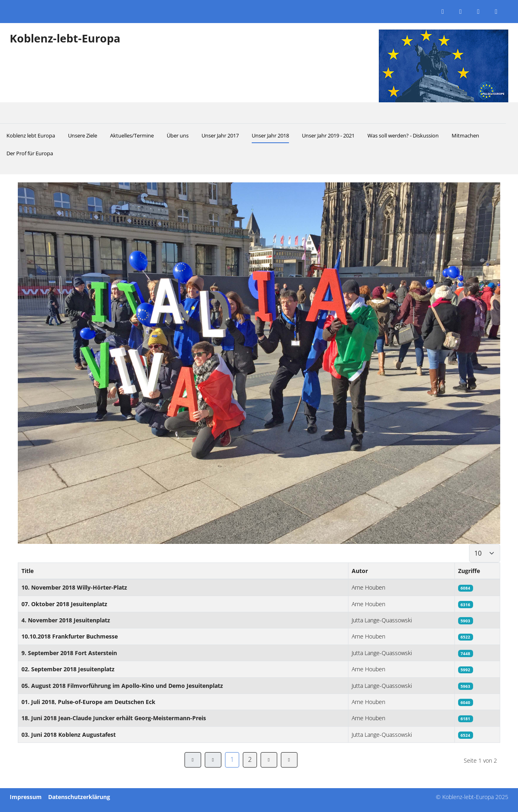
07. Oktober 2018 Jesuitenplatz (64, 604)
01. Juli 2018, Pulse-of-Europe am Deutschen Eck (88, 702)
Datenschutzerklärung (79, 797)
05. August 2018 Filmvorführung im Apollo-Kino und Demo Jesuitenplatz (122, 686)
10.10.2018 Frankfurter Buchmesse (70, 636)
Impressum (26, 797)
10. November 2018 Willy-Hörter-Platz (74, 587)
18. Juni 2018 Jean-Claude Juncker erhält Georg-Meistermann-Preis (114, 718)
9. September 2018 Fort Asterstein (69, 653)
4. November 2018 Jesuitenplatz (66, 620)
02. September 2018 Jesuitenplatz (68, 669)
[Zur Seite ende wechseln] (289, 760)
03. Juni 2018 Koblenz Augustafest (69, 735)
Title (28, 571)
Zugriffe (469, 571)
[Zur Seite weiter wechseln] (269, 760)
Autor (360, 571)
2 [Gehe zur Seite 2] (250, 759)
